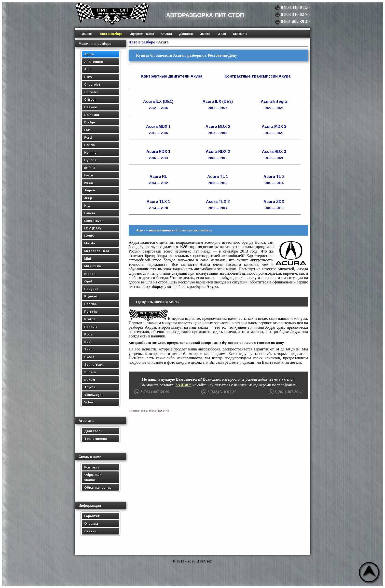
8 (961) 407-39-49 (285, 392)
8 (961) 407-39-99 (151, 392)
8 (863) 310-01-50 (218, 392)
